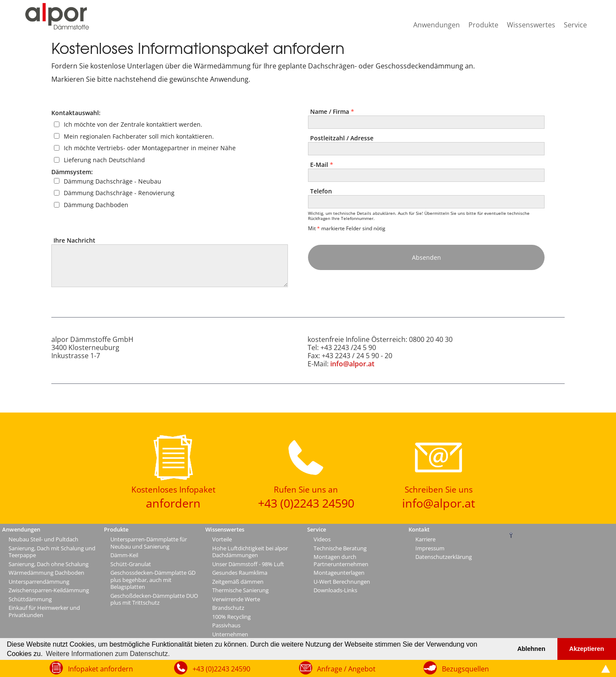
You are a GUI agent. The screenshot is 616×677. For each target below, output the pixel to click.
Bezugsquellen (465, 669)
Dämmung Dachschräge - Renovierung (119, 193)
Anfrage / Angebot (346, 669)
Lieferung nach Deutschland (104, 160)
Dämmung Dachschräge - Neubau (113, 181)
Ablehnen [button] (531, 649)
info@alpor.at (352, 364)
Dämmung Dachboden (96, 205)
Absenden (426, 257)
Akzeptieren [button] (587, 649)
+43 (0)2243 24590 (221, 669)
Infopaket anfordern (101, 669)
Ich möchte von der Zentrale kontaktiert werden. (133, 124)
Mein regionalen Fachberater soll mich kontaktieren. (139, 136)
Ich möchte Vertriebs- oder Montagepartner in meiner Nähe (150, 148)
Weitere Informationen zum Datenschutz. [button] (108, 654)
